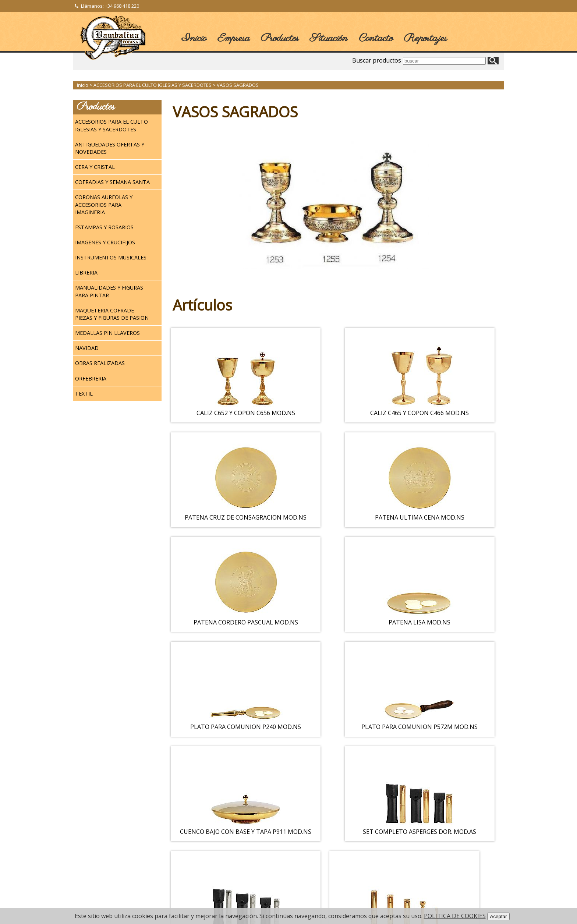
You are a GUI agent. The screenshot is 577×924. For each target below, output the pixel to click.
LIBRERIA (86, 272)
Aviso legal (90, 856)
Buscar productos (377, 60)
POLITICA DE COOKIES (455, 916)
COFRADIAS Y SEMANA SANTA (112, 182)
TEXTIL (84, 394)
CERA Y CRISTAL (95, 167)
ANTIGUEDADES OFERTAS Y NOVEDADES (110, 148)
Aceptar (499, 916)
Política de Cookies (100, 874)
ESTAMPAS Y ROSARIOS (104, 227)
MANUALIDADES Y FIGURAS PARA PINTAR (109, 291)
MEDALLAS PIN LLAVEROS (107, 333)
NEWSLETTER (198, 848)
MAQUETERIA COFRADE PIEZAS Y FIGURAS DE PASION (112, 314)
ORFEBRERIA (91, 378)
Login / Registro (96, 836)
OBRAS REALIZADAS (100, 363)
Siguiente (347, 796)
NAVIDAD (87, 348)
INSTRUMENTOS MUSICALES (111, 257)
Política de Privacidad (102, 865)
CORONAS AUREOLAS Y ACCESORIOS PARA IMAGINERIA (104, 204)
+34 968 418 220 (122, 6)
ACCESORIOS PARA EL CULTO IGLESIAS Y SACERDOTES (111, 125)
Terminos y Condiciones (105, 846)
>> (377, 796)
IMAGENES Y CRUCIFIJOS (105, 242)
